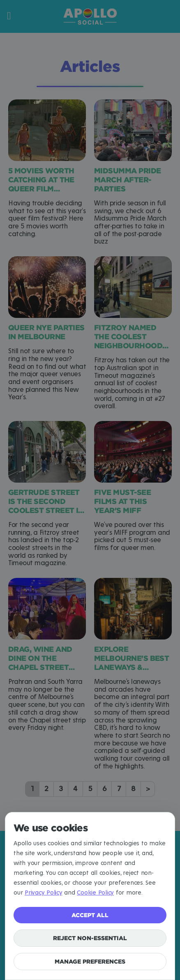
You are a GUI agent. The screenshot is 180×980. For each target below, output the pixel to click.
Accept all (90, 915)
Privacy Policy (44, 893)
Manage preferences (90, 961)
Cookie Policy (95, 893)
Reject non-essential (90, 938)
